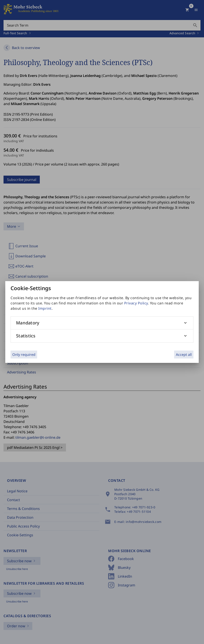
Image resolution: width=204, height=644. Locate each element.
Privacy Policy (136, 303)
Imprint (45, 308)
